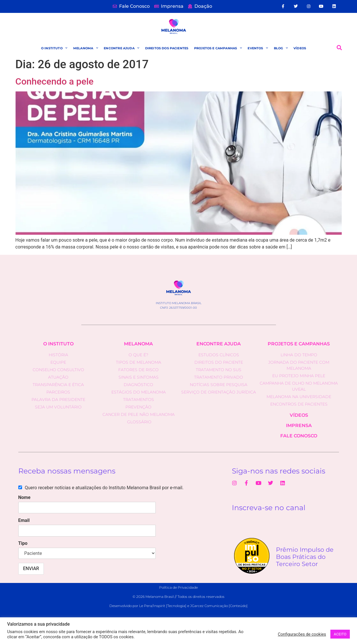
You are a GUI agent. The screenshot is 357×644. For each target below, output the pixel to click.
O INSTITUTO (54, 48)
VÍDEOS (300, 48)
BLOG (281, 48)
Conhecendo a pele (55, 81)
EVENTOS (258, 48)
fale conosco (299, 436)
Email (24, 520)
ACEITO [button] (340, 634)
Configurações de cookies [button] (302, 634)
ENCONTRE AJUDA (121, 48)
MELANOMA (85, 48)
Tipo (23, 543)
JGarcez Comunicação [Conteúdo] (219, 606)
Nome (24, 497)
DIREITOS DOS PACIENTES (167, 48)
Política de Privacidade (178, 587)
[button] (339, 48)
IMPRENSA (299, 425)
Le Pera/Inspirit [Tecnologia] (163, 606)
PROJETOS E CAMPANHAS (218, 48)
